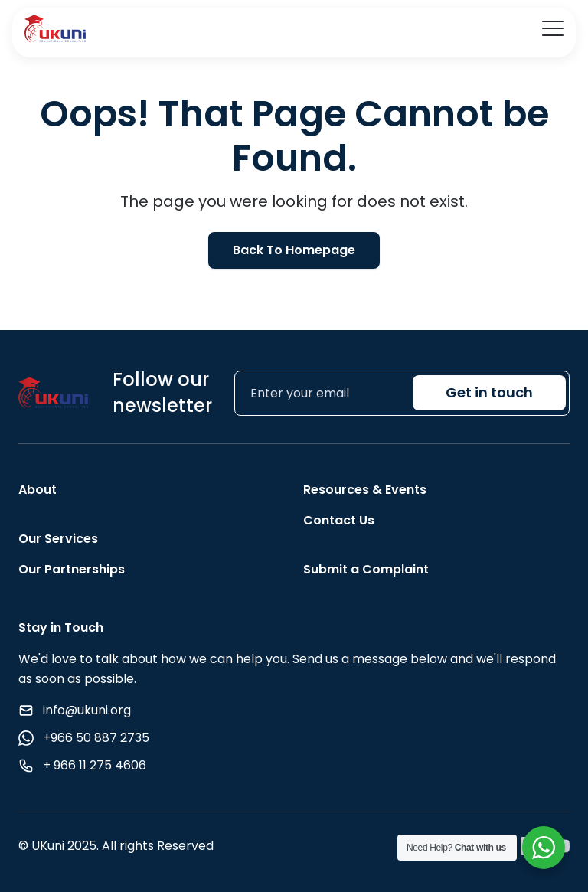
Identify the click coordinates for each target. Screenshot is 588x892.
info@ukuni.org (87, 710)
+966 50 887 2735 (96, 738)
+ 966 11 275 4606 (95, 765)
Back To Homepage (294, 250)
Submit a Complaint (366, 569)
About (38, 490)
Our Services (58, 539)
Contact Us (339, 520)
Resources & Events (365, 490)
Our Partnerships (72, 569)
